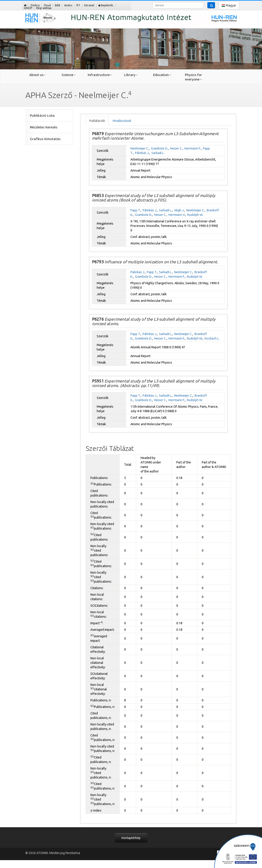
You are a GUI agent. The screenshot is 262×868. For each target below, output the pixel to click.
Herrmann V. (177, 215)
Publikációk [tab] (97, 121)
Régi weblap (44, 8)
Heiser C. (176, 148)
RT (78, 5)
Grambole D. (159, 148)
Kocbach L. (212, 338)
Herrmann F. (193, 148)
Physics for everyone (193, 77)
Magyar (229, 6)
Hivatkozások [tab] (122, 121)
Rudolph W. (195, 215)
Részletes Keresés (44, 127)
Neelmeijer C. (140, 148)
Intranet (89, 5)
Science (69, 75)
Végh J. (179, 210)
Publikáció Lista (42, 115)
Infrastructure (100, 75)
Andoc (68, 5)
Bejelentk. (106, 5)
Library (131, 75)
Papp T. (135, 210)
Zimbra (35, 5)
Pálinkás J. (142, 153)
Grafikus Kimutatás (45, 139)
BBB (58, 5)
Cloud (47, 5)
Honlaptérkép (131, 838)
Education (162, 75)
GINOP (28, 8)
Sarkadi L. (158, 153)
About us (37, 75)
